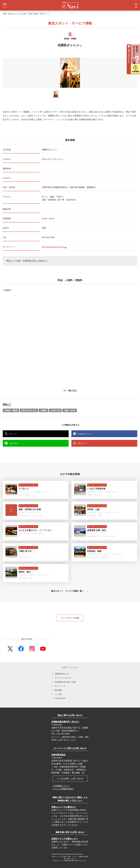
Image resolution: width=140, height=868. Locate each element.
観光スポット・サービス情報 (17, 12)
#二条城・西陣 (36, 514)
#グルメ (46, 490)
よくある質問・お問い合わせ (70, 777)
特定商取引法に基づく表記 (65, 680)
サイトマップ (60, 684)
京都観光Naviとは (62, 672)
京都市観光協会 (58, 753)
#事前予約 (91, 490)
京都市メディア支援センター (65, 837)
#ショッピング (93, 531)
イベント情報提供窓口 (63, 787)
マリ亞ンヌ (24, 487)
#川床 (90, 552)
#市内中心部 (55, 409)
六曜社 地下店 (25, 549)
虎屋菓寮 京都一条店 (97, 528)
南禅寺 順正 (25, 570)
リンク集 (58, 692)
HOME (5, 12)
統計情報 (58, 688)
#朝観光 (39, 490)
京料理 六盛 (93, 507)
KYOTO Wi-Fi (60, 696)
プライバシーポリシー (64, 676)
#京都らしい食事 (104, 490)
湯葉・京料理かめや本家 (30, 507)
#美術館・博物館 (11, 409)
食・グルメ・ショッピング (28, 483)
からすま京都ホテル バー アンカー (35, 528)
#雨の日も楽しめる (29, 409)
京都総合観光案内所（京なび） (66, 720)
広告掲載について (61, 784)
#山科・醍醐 (24, 493)
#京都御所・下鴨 (94, 534)
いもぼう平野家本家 (96, 487)
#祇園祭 (43, 409)
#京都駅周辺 (104, 555)
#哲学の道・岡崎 (94, 514)
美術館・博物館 (33, 12)
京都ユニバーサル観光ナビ (64, 805)
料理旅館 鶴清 (94, 549)
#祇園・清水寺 (70, 409)
